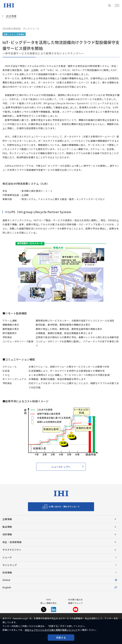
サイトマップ (10, 565)
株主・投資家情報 (12, 542)
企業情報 (7, 519)
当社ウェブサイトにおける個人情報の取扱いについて (51, 630)
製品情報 (7, 527)
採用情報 (7, 572)
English (7, 587)
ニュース (7, 557)
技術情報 (7, 534)
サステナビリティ (12, 550)
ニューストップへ (61, 467)
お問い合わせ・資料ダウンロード (64, 506)
